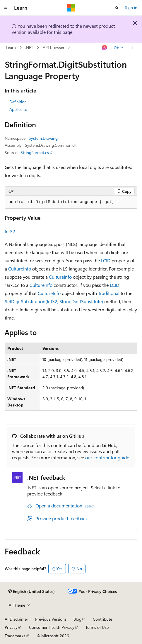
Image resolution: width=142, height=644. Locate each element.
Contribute (102, 619)
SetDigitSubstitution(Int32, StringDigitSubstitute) (54, 301)
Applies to (18, 109)
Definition (18, 102)
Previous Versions (51, 619)
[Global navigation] (6, 8)
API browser (54, 47)
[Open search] (117, 8)
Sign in (131, 7)
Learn (11, 47)
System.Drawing (43, 138)
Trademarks (15, 636)
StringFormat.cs (35, 152)
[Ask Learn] (105, 48)
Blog (77, 619)
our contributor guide (107, 457)
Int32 (10, 231)
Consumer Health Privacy (52, 627)
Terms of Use (97, 627)
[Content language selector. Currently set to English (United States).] (31, 591)
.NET (29, 47)
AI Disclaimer (16, 619)
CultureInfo (20, 269)
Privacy (11, 627)
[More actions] (132, 48)
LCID (106, 260)
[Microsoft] (71, 8)
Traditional (109, 293)
